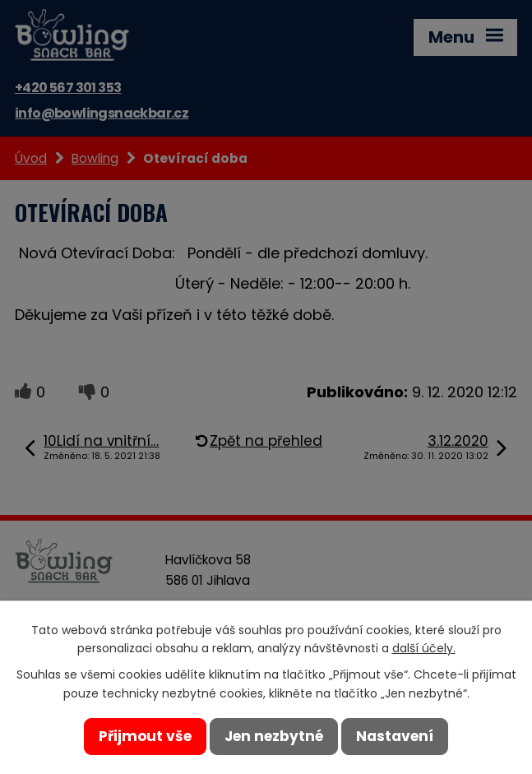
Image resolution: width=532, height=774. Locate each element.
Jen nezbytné (274, 736)
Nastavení (395, 736)
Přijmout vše (145, 736)
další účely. (424, 648)
